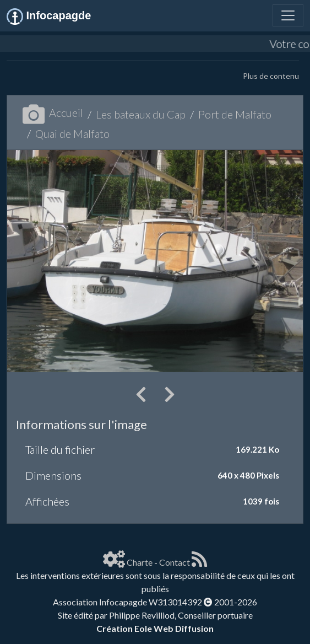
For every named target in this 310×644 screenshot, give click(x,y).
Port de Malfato (235, 114)
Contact (175, 562)
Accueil (53, 112)
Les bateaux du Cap (141, 114)
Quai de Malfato (72, 133)
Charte (140, 562)
